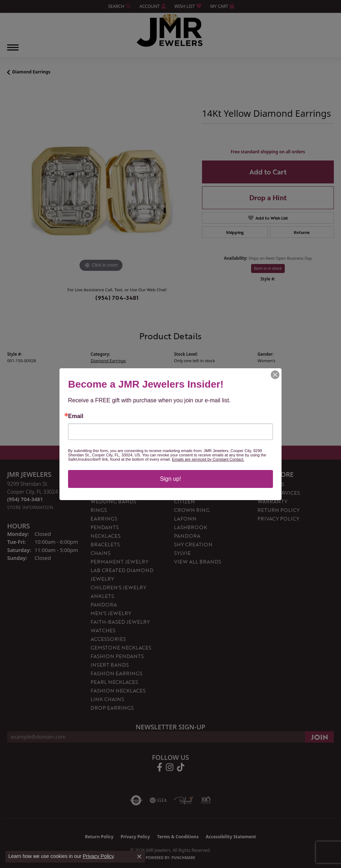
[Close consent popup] (139, 857)
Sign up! (171, 479)
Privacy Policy (98, 856)
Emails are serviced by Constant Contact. (208, 459)
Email (76, 416)
